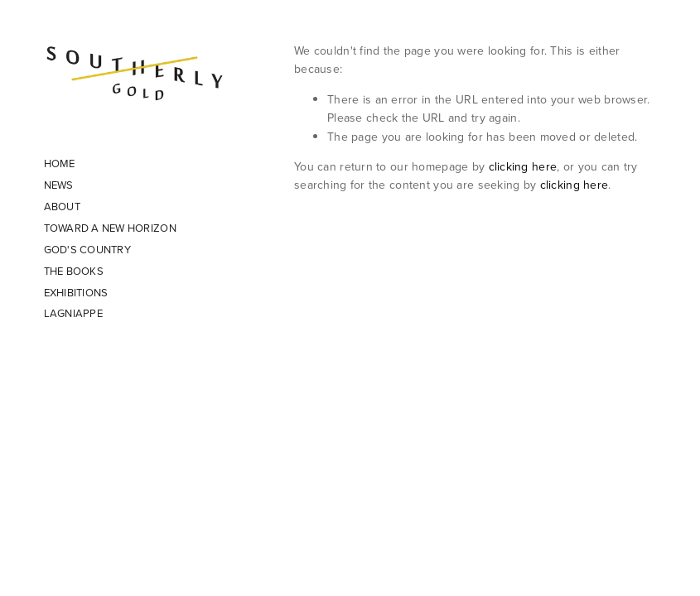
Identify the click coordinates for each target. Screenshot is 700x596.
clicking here (523, 166)
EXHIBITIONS (76, 292)
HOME (60, 163)
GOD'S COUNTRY (87, 249)
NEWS (59, 185)
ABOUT (62, 206)
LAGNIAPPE (73, 313)
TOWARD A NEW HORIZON (110, 228)
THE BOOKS (74, 271)
